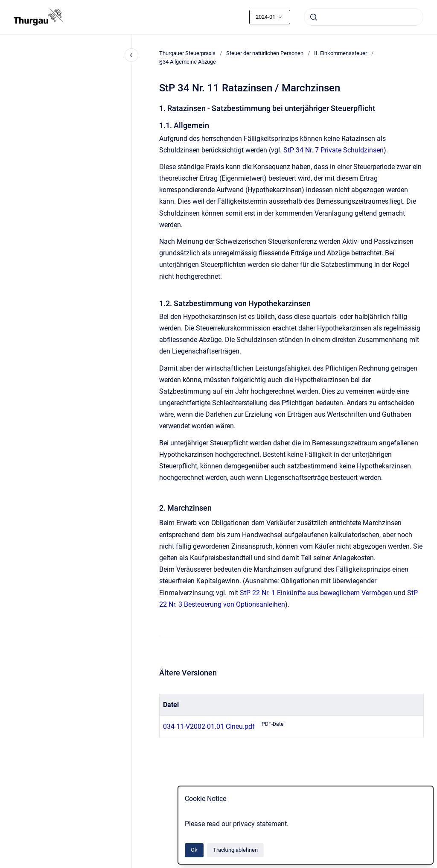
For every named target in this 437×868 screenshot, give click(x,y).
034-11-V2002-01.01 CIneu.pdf (209, 726)
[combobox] (364, 17)
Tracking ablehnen (235, 850)
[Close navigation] (131, 55)
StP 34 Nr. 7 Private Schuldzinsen (334, 150)
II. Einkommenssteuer (341, 53)
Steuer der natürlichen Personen (265, 53)
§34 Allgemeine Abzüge (188, 62)
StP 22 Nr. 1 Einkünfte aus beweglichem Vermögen (316, 593)
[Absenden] (314, 17)
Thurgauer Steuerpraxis (187, 53)
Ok (194, 850)
